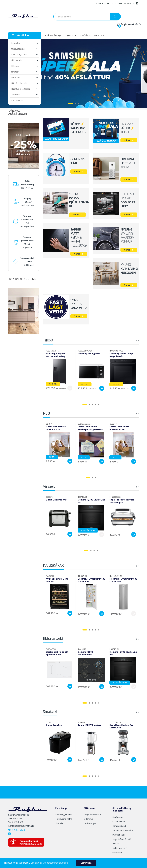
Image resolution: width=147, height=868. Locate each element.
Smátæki (15, 72)
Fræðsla (84, 35)
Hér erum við (102, 3)
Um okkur (99, 35)
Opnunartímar (119, 821)
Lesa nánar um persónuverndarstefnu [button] (50, 863)
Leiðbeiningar (90, 823)
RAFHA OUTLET (19, 100)
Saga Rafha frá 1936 (122, 839)
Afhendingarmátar (64, 814)
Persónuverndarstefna (123, 830)
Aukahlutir (16, 95)
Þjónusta (71, 35)
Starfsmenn (118, 817)
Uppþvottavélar (18, 49)
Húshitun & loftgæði (21, 89)
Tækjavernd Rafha (64, 819)
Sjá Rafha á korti (17, 830)
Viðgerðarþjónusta (92, 814)
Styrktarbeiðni (119, 835)
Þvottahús (16, 43)
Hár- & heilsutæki (19, 83)
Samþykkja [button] (86, 863)
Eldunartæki (17, 60)
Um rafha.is (118, 852)
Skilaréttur (88, 819)
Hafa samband (123, 3)
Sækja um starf (119, 848)
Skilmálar (59, 823)
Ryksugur (15, 66)
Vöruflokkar (21, 35)
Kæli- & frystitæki (19, 55)
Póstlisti (116, 844)
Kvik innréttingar (54, 35)
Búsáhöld (16, 77)
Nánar (127, 140)
